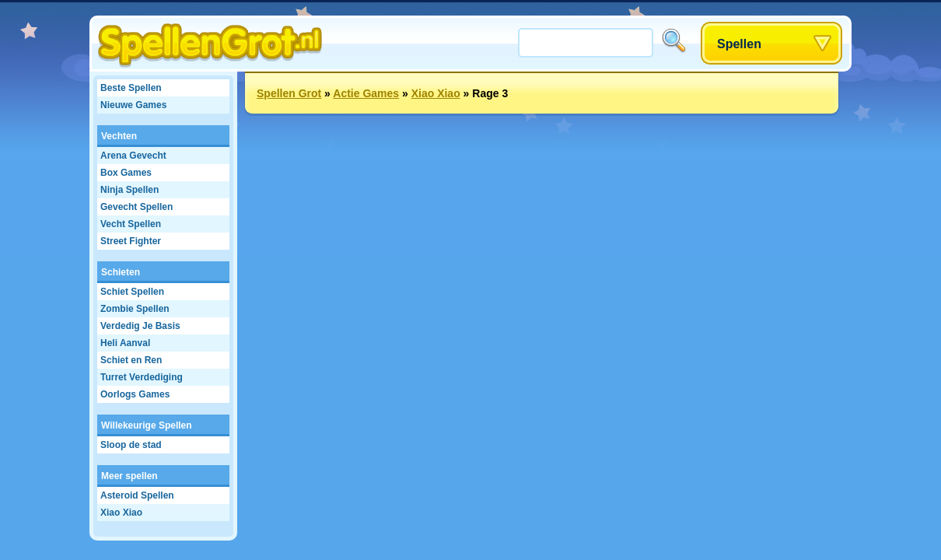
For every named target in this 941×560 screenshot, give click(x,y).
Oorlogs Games (135, 394)
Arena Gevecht (133, 156)
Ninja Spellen (129, 190)
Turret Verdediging (142, 377)
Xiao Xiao (121, 513)
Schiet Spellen (132, 292)
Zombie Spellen (135, 309)
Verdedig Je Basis (140, 326)
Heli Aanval (125, 343)
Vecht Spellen (131, 224)
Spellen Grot (289, 93)
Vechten (119, 136)
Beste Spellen (131, 88)
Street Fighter (131, 241)
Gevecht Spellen (136, 207)
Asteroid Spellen (137, 495)
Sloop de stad (131, 445)
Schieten (121, 272)
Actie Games (366, 93)
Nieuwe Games (133, 105)
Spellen (739, 44)
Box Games (126, 173)
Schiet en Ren (131, 360)
